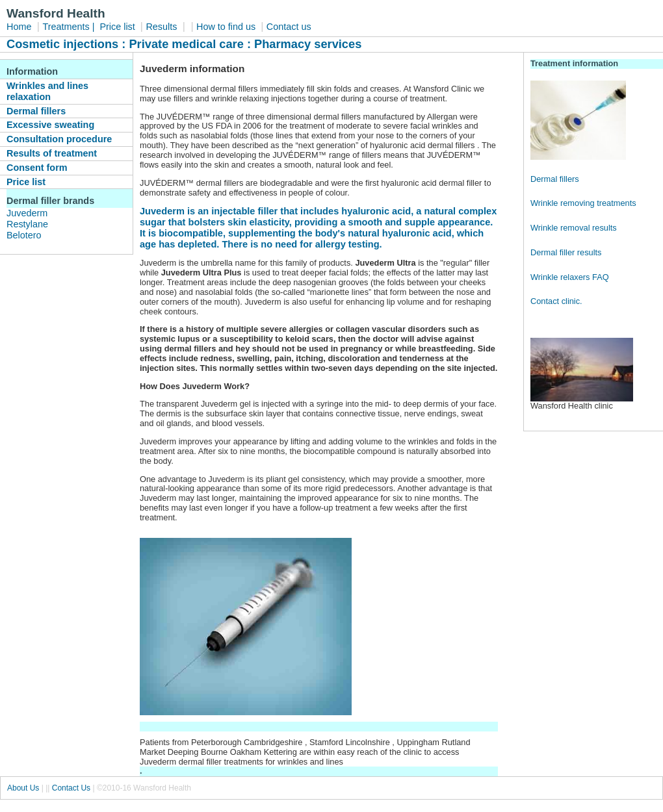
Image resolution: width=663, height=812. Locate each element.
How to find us (227, 27)
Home (19, 27)
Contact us (289, 27)
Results (161, 27)
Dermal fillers (555, 179)
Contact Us (71, 788)
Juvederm (27, 213)
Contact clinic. (556, 301)
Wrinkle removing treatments (583, 203)
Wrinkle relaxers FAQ (570, 277)
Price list (118, 27)
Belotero (24, 235)
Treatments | (70, 27)
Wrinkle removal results (574, 228)
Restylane (27, 224)
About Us (23, 788)
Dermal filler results (566, 252)
